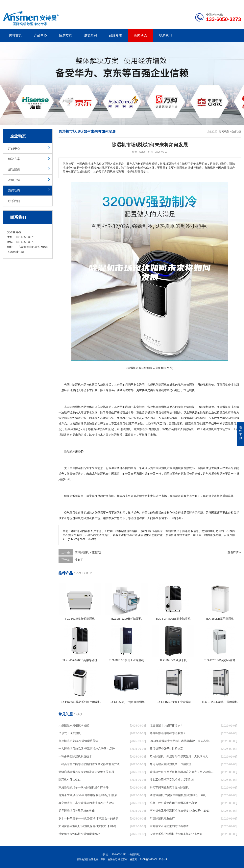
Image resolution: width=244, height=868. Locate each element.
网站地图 (218, 3)
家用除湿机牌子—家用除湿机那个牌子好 (84, 787)
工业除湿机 (121, 424)
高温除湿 (194, 424)
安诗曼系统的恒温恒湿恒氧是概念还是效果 (176, 834)
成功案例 (90, 35)
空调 (145, 474)
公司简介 (181, 3)
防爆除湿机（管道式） (89, 552)
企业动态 (236, 132)
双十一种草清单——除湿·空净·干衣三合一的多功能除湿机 (90, 818)
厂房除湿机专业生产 (162, 818)
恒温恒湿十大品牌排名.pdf (166, 725)
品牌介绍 (115, 35)
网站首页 (15, 35)
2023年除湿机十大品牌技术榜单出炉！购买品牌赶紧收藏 (182, 741)
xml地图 (236, 3)
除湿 (161, 385)
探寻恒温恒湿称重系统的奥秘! (77, 811)
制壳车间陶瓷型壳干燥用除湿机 (169, 787)
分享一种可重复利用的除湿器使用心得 (173, 803)
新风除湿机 (72, 429)
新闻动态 (140, 35)
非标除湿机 (171, 418)
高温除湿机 (176, 424)
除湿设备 (89, 518)
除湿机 (77, 385)
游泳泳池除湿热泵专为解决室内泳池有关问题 (86, 772)
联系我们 (165, 35)
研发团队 (200, 3)
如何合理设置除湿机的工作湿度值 (171, 764)
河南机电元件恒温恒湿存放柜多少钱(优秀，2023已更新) (182, 811)
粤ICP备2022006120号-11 (153, 859)
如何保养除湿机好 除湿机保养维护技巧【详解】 (88, 826)
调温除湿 (139, 429)
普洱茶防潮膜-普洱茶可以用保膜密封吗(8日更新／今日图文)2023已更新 (90, 795)
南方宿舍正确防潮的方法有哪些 (169, 826)
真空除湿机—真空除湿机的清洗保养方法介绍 (86, 803)
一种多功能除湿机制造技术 (75, 756)
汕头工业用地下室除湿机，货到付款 (172, 780)
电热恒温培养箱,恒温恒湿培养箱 (78, 741)
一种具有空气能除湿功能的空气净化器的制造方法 (89, 764)
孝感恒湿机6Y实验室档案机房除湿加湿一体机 (178, 795)
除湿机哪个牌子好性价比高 (166, 749)
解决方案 (65, 35)
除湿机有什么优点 (70, 780)
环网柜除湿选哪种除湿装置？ (168, 733)
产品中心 (40, 35)
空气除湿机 (71, 513)
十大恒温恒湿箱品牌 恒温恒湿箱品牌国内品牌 (87, 749)
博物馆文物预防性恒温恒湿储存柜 (79, 834)
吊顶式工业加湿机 (70, 733)
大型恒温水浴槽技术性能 (74, 725)
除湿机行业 (82, 468)
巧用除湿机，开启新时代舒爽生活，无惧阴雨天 (179, 756)
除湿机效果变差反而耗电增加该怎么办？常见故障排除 (182, 772)
